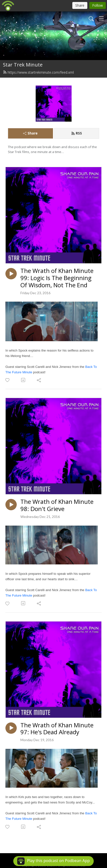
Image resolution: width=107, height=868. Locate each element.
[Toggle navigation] (101, 18)
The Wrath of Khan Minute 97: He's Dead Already (57, 729)
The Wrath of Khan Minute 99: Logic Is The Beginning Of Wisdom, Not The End (57, 278)
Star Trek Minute (23, 65)
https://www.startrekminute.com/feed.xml (38, 72)
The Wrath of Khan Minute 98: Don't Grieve (57, 505)
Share (30, 133)
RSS (76, 133)
